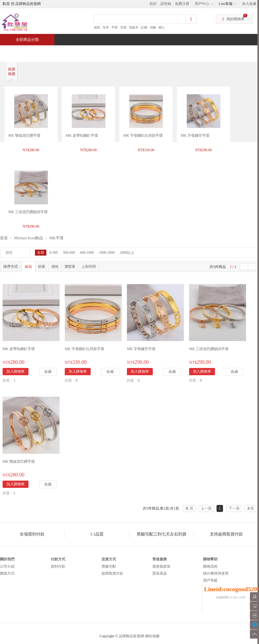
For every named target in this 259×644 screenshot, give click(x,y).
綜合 (28, 267)
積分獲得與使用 (216, 573)
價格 (55, 267)
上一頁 (206, 508)
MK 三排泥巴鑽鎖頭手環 (209, 349)
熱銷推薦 (127, 51)
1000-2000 (107, 253)
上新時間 (89, 267)
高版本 (134, 27)
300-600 (69, 253)
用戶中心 (202, 4)
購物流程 (210, 566)
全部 (41, 253)
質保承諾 (160, 573)
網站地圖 (152, 636)
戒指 (97, 27)
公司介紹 (7, 566)
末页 (250, 508)
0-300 (54, 253)
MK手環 (56, 238)
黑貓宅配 (109, 566)
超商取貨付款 (112, 573)
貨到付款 (58, 566)
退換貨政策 (161, 566)
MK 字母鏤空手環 (195, 136)
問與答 (200, 51)
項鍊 (153, 27)
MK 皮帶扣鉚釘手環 (82, 136)
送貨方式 (109, 559)
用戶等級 (210, 580)
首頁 (20, 51)
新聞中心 (165, 51)
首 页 (189, 508)
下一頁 (234, 508)
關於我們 (7, 559)
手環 (114, 27)
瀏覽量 (70, 267)
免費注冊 (182, 4)
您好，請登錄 (160, 4)
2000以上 (127, 253)
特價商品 (53, 51)
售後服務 (160, 559)
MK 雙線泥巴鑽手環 (24, 136)
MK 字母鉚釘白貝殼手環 (143, 136)
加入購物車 (16, 371)
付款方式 (58, 559)
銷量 (42, 267)
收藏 (48, 372)
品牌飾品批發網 (131, 636)
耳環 (123, 27)
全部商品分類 (27, 40)
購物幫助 (210, 559)
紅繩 (144, 27)
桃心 (162, 27)
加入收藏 (249, 4)
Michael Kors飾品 (28, 238)
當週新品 (90, 51)
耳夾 (106, 27)
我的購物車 (235, 19)
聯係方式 (7, 573)
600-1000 (87, 253)
